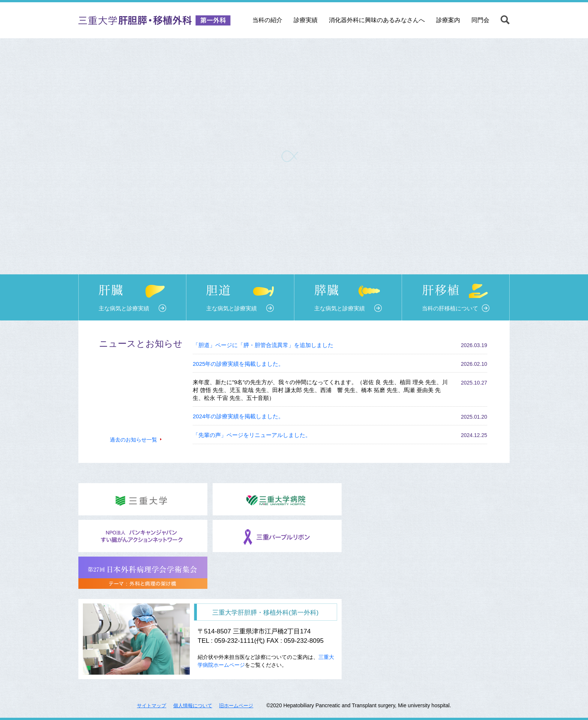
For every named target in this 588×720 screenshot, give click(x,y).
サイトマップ (151, 706)
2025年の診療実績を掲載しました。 (238, 364)
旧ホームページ (236, 706)
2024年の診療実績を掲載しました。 (238, 416)
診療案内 (448, 20)
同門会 (480, 20)
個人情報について (193, 706)
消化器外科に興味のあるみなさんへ (377, 20)
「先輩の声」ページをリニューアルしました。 (252, 435)
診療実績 (306, 20)
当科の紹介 (267, 20)
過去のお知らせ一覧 (133, 440)
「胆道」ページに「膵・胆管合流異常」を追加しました (263, 345)
